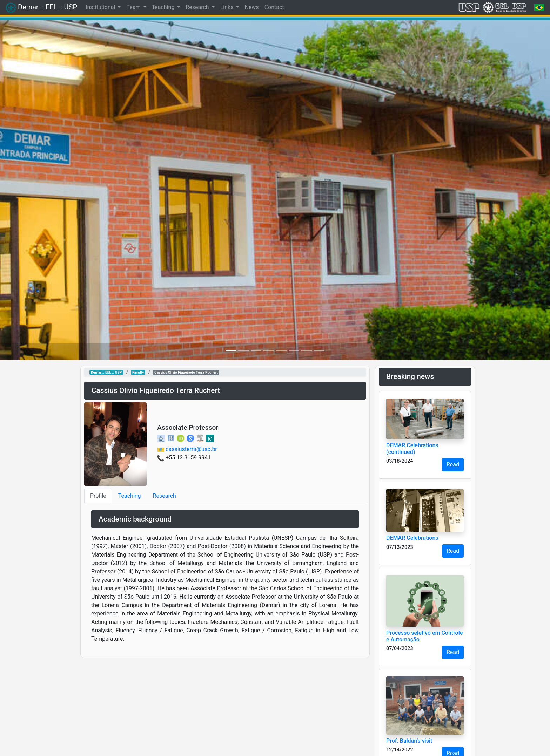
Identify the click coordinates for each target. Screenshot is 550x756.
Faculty (138, 372)
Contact (274, 7)
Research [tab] (165, 496)
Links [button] (228, 7)
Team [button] (134, 7)
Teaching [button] (164, 7)
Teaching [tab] (130, 496)
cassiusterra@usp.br (191, 449)
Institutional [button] (101, 7)
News (251, 7)
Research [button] (198, 7)
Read (453, 465)
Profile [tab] (98, 496)
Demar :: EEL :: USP (106, 372)
